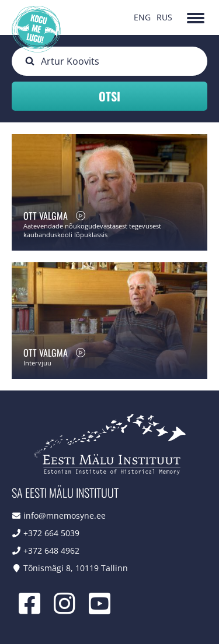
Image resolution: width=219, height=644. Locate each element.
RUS (164, 17)
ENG (142, 17)
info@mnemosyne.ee (65, 515)
